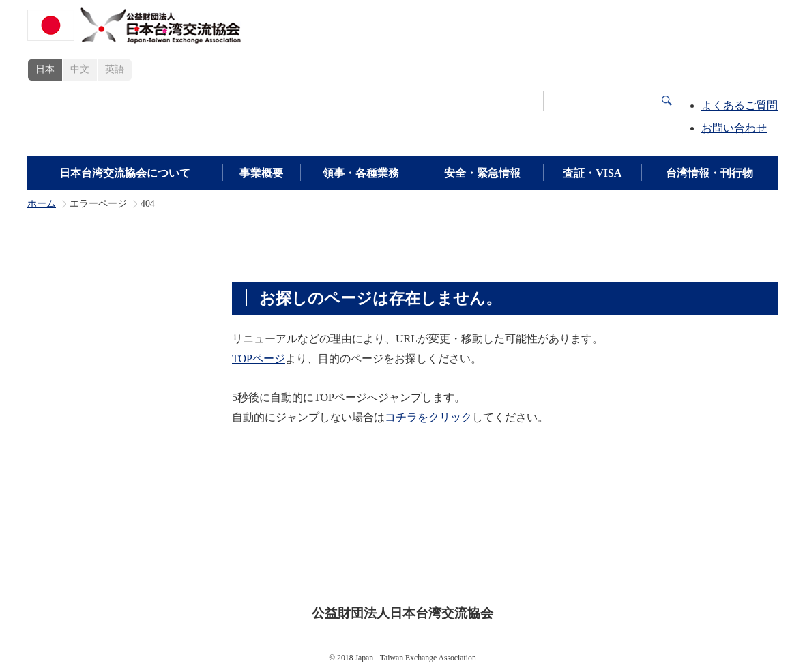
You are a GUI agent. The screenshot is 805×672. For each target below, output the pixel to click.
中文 (80, 69)
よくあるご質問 (740, 105)
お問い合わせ (734, 128)
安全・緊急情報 (482, 173)
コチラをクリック (428, 417)
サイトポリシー (304, 571)
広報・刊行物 (612, 550)
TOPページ (259, 359)
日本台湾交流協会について (125, 173)
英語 (115, 69)
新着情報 (687, 550)
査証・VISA (592, 173)
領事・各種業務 (361, 173)
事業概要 (261, 173)
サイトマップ (516, 571)
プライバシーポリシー (413, 571)
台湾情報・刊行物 (709, 173)
